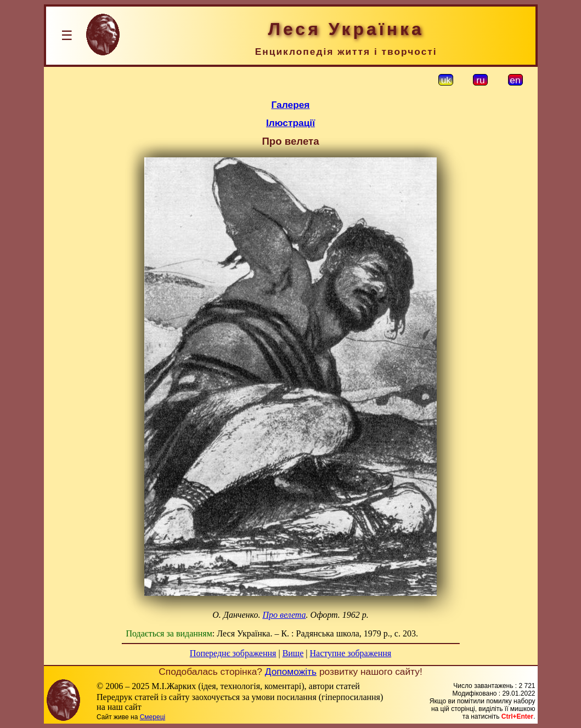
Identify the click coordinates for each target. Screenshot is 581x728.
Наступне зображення (350, 653)
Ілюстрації (290, 123)
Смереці (153, 717)
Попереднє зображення (233, 653)
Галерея (291, 105)
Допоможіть (291, 672)
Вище (293, 653)
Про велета (284, 615)
